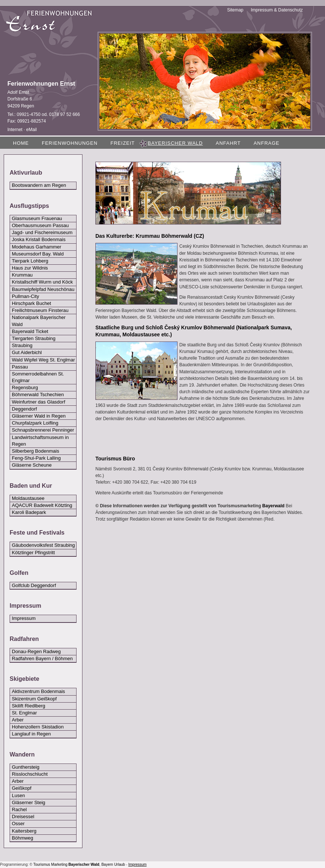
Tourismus (42, 864)
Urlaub (120, 864)
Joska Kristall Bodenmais (39, 239)
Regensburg (25, 387)
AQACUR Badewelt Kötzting (42, 505)
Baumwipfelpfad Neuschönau (43, 289)
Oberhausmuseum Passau (40, 225)
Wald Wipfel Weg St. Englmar (43, 360)
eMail (32, 130)
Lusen (18, 795)
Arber (18, 720)
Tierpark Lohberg (30, 261)
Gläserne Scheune (32, 465)
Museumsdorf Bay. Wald (38, 254)
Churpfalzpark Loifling (35, 423)
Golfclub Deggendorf (34, 585)
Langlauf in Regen (31, 734)
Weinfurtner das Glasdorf (38, 402)
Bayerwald (273, 506)
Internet (15, 130)
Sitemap (235, 10)
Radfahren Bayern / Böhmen (42, 658)
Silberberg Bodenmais (35, 451)
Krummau (22, 275)
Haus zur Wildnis (30, 268)
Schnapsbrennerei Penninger (43, 430)
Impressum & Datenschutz (277, 10)
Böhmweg (23, 838)
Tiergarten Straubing (34, 338)
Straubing (22, 345)
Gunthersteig (26, 767)
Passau (20, 367)
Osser (18, 824)
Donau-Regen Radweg (36, 651)
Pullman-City (26, 296)
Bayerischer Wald (84, 864)
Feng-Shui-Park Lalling (36, 458)
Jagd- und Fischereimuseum (42, 232)
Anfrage (267, 143)
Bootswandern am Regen (39, 185)
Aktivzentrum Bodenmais (38, 691)
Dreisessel (23, 816)
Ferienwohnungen (70, 143)
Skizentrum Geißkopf (34, 699)
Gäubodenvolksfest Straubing (43, 545)
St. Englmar (24, 713)
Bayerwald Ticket (30, 331)
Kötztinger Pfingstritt (33, 553)
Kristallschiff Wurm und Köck (42, 282)
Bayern (107, 864)
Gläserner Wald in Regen (39, 416)
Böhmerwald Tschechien (38, 394)
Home (21, 143)
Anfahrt (228, 143)
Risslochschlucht (30, 774)
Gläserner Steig (28, 802)
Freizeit (123, 143)
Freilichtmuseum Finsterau (40, 310)
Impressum (24, 618)
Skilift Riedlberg (28, 706)
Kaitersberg (24, 831)
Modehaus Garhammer (37, 247)
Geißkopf (22, 788)
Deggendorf (24, 409)
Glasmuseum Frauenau (37, 218)
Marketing (59, 864)
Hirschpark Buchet (31, 303)
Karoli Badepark (29, 512)
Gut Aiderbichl (27, 352)
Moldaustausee (28, 498)
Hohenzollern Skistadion (38, 727)
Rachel (19, 809)
